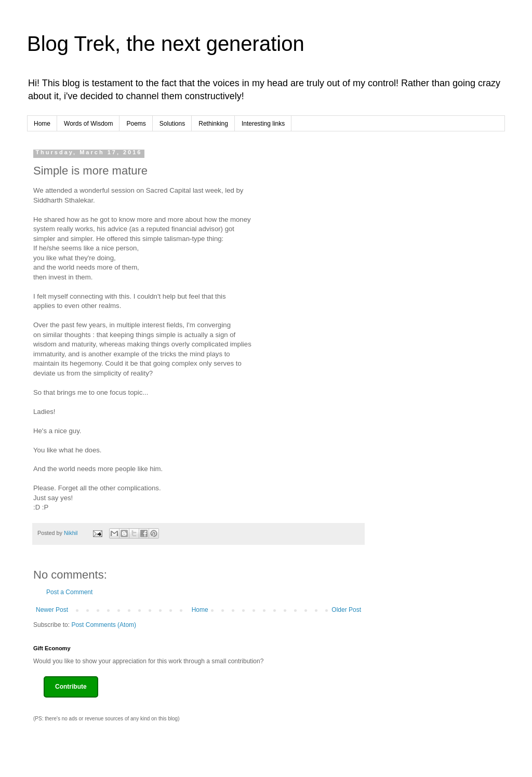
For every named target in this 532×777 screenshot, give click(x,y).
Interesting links (263, 124)
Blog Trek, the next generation (166, 44)
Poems (136, 124)
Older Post (346, 610)
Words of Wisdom (88, 124)
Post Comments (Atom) (104, 625)
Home (42, 124)
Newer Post (52, 610)
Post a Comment (69, 592)
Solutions (172, 124)
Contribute (71, 687)
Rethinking (213, 124)
